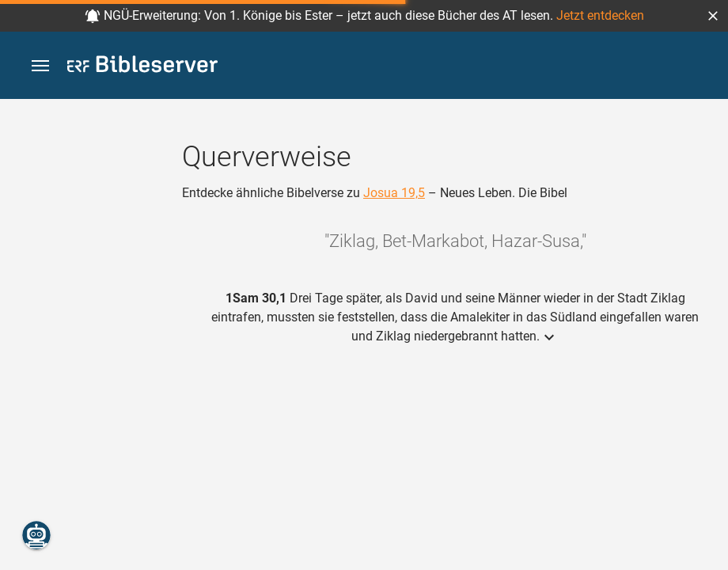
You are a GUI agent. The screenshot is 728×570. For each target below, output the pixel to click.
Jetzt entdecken (600, 15)
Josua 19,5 (394, 193)
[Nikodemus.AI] (36, 535)
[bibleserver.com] (142, 67)
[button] (713, 16)
